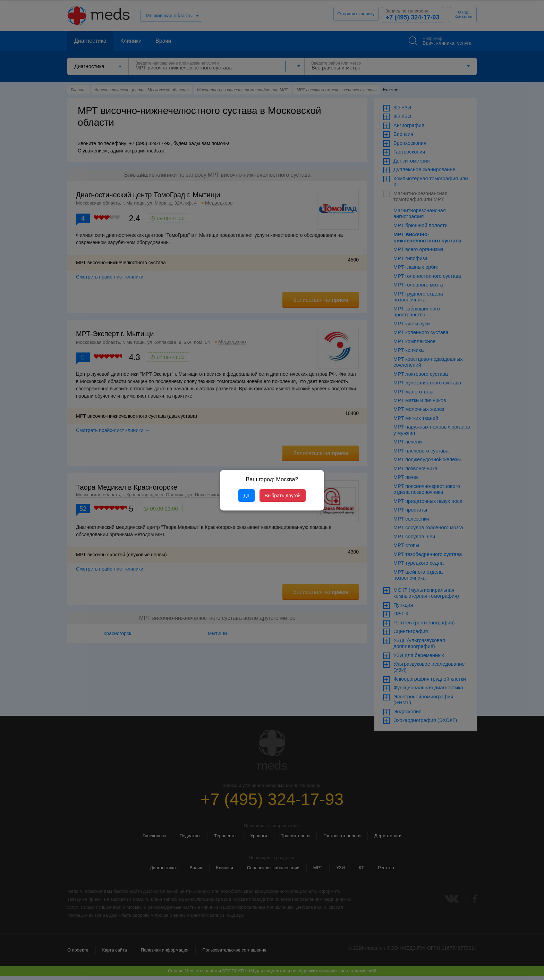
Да (246, 496)
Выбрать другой (283, 496)
